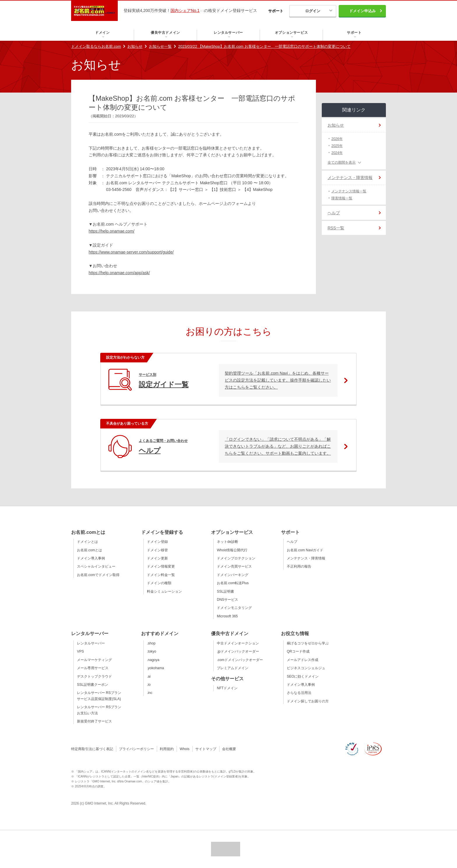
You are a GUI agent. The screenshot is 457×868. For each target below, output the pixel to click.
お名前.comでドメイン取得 (98, 575)
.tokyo (152, 651)
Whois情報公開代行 (232, 550)
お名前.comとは (89, 550)
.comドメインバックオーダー (240, 660)
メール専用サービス (93, 668)
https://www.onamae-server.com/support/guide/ (131, 252)
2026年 (337, 139)
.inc (150, 693)
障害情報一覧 (342, 198)
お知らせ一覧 (160, 46)
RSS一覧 (336, 228)
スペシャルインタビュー (96, 566)
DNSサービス (227, 600)
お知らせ (135, 46)
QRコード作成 (298, 651)
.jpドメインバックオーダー (238, 651)
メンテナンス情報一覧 (349, 191)
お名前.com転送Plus (233, 583)
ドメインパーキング (233, 575)
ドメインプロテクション (236, 558)
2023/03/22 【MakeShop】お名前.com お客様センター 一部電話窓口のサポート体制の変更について (264, 46)
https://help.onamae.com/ (111, 231)
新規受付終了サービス (94, 721)
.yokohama (155, 668)
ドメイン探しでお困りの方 (308, 701)
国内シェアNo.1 (185, 10)
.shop (151, 643)
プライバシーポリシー (136, 749)
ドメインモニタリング (234, 608)
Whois (185, 749)
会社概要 (229, 749)
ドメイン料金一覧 (161, 575)
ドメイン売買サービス (234, 566)
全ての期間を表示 (342, 162)
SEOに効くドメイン (303, 676)
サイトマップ (206, 749)
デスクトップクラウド (94, 676)
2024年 (337, 153)
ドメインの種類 (159, 583)
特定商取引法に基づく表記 (92, 749)
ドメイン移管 (157, 550)
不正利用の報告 (299, 566)
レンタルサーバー (91, 643)
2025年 (337, 146)
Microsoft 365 (227, 616)
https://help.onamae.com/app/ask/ (119, 273)
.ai (149, 676)
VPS (80, 651)
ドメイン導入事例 (91, 558)
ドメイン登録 (157, 542)
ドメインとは (87, 542)
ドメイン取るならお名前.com (96, 46)
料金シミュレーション (164, 591)
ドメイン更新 (157, 558)
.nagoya (153, 660)
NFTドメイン (227, 688)
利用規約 (167, 749)
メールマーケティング (94, 660)
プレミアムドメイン (233, 668)
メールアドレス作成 (303, 660)
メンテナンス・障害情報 (350, 178)
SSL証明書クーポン (93, 685)
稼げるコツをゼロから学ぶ (308, 643)
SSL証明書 (225, 591)
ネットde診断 (227, 542)
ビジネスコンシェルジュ (306, 668)
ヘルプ (334, 213)
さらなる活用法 (299, 693)
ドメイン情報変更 (161, 566)
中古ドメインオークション (238, 643)
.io (149, 685)
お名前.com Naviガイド (305, 550)
